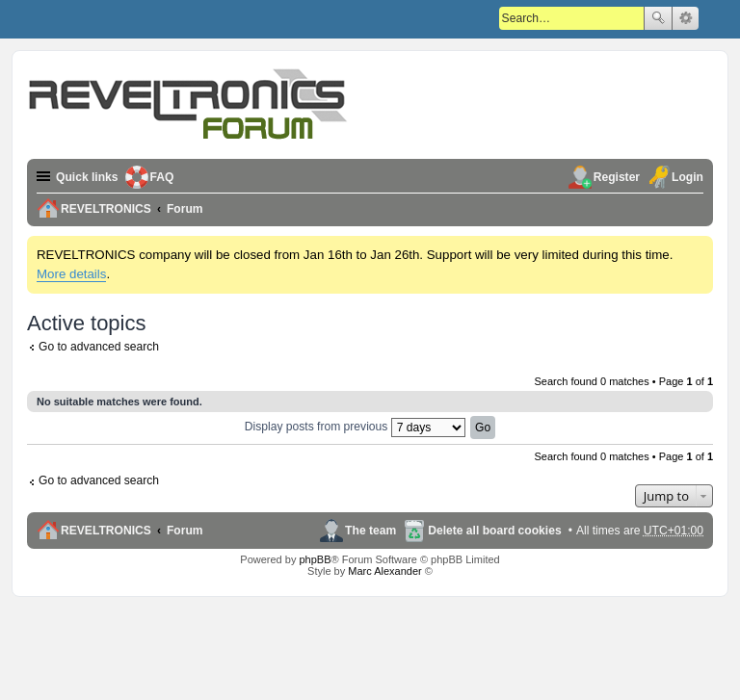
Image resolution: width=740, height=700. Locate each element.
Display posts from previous (355, 427)
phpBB (315, 559)
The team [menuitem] (370, 531)
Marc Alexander (384, 571)
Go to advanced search (99, 347)
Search (658, 18)
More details (71, 274)
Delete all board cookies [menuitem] (494, 531)
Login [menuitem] (687, 177)
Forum (185, 531)
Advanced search (686, 18)
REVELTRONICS (106, 531)
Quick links (87, 177)
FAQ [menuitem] (162, 177)
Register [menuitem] (617, 177)
